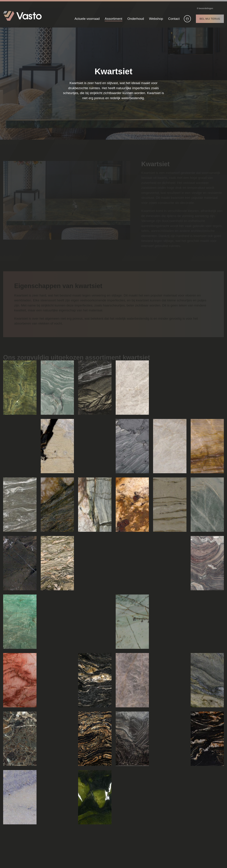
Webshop (156, 19)
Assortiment (113, 19)
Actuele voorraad (87, 19)
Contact (174, 19)
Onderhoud (136, 19)
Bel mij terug (210, 19)
